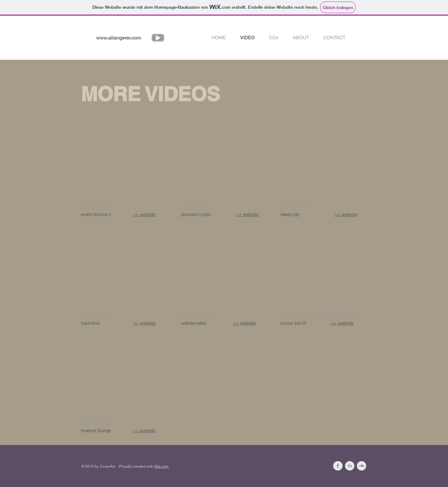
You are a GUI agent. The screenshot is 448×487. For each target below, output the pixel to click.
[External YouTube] (123, 166)
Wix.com (161, 466)
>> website (144, 214)
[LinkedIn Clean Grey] (350, 466)
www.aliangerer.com (119, 38)
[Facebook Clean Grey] (338, 466)
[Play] (158, 38)
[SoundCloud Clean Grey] (362, 466)
